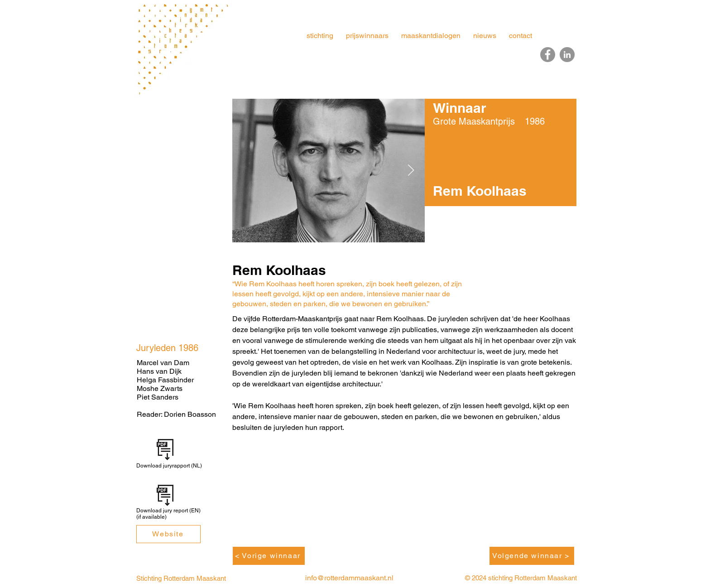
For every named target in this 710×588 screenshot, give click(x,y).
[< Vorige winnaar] (269, 556)
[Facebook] (548, 55)
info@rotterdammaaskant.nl (349, 578)
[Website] (168, 534)
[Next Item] (411, 171)
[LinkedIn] (567, 55)
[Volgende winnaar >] (532, 556)
